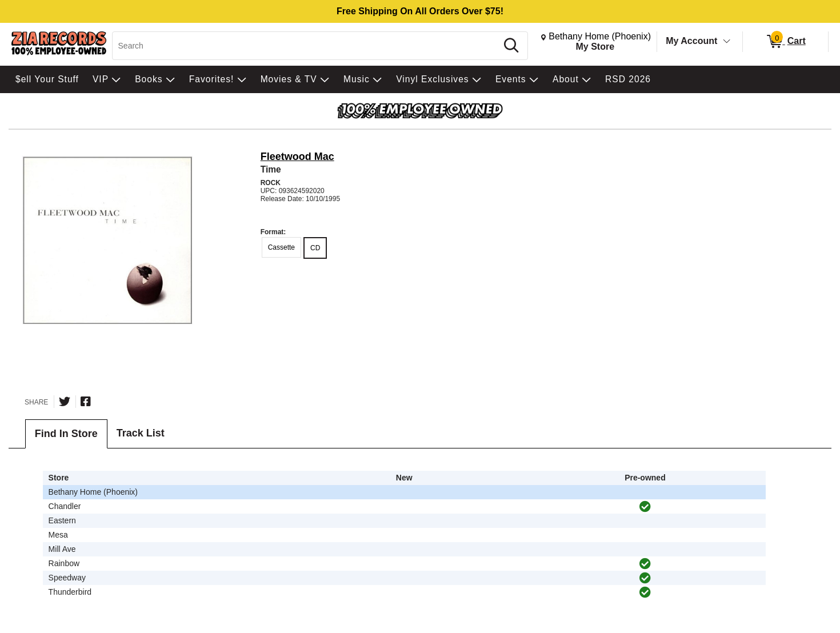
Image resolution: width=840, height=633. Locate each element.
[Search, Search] (307, 46)
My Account (691, 41)
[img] (645, 507)
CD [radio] (315, 248)
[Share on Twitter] (65, 402)
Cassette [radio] (281, 247)
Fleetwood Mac (297, 157)
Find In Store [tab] (66, 434)
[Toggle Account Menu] (727, 42)
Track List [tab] (141, 433)
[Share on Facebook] (86, 402)
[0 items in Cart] (785, 42)
